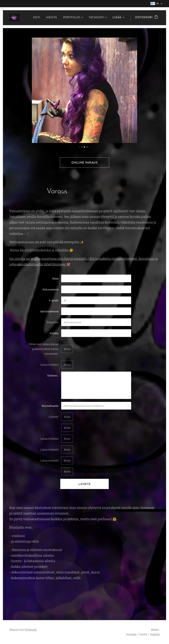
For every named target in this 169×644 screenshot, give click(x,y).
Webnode (31, 630)
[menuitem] (35, 18)
